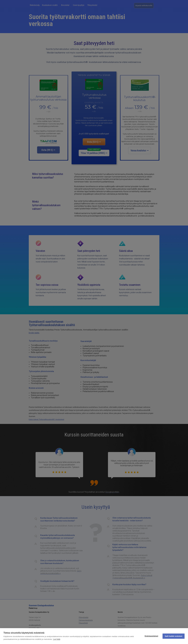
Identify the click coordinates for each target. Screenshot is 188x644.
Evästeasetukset (151, 636)
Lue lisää (57, 639)
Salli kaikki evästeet (174, 636)
